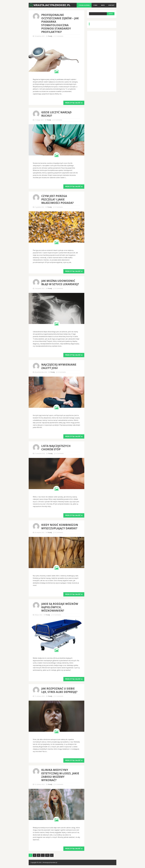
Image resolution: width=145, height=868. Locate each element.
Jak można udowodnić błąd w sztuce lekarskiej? (60, 282)
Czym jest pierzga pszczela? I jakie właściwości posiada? (57, 199)
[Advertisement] (103, 61)
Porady (50, 36)
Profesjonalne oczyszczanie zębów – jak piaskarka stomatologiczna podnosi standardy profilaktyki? (60, 23)
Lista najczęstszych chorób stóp (56, 448)
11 (47, 855)
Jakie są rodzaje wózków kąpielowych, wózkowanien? (60, 607)
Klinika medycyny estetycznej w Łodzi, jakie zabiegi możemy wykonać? (60, 775)
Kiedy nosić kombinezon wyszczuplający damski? (60, 526)
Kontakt (111, 5)
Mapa (103, 5)
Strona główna (84, 5)
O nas (95, 5)
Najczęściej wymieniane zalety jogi (59, 366)
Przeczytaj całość (74, 103)
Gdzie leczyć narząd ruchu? (56, 114)
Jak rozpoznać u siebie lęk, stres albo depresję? (59, 690)
